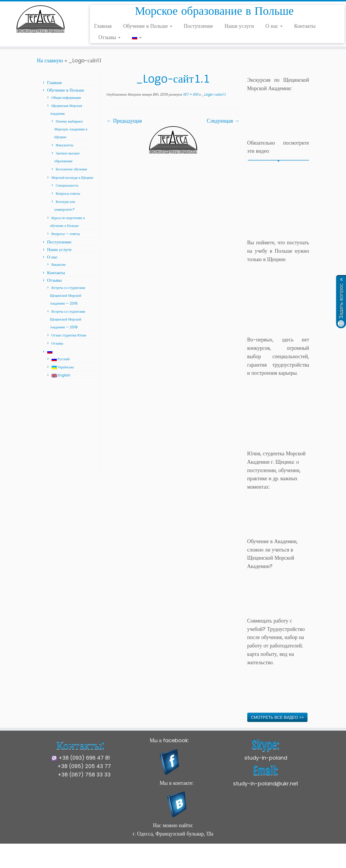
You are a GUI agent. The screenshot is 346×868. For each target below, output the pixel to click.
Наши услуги (239, 26)
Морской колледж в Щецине (73, 178)
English (61, 375)
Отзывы (109, 37)
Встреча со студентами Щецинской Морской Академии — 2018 (68, 319)
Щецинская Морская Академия (135, 859)
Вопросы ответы (68, 193)
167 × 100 (190, 94)
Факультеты (65, 145)
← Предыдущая (124, 121)
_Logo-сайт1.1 (213, 94)
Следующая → (223, 121)
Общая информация (66, 98)
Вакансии (59, 264)
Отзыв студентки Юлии (69, 335)
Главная (103, 26)
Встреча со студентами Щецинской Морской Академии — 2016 (68, 295)
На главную (50, 60)
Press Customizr (216, 859)
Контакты (305, 26)
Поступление (198, 26)
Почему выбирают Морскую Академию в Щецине (71, 129)
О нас (274, 26)
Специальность (67, 185)
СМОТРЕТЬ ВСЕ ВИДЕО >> (278, 717)
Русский (61, 359)
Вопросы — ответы (66, 234)
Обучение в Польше (148, 26)
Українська (63, 367)
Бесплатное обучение (72, 169)
